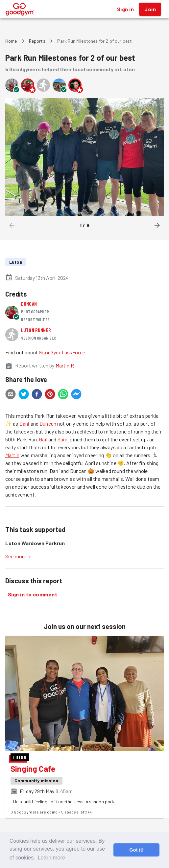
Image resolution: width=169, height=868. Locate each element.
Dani (24, 423)
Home (11, 41)
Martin (12, 455)
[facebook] (37, 395)
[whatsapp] (63, 395)
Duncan (29, 304)
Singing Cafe (33, 769)
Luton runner (36, 330)
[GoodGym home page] (20, 8)
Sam (62, 439)
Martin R (65, 365)
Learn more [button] (51, 858)
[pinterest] (50, 395)
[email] (11, 395)
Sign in (125, 9)
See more (18, 556)
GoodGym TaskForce (62, 352)
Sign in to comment (33, 594)
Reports (37, 41)
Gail (43, 439)
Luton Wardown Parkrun (35, 543)
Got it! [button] (136, 850)
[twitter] (24, 395)
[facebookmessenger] (76, 395)
